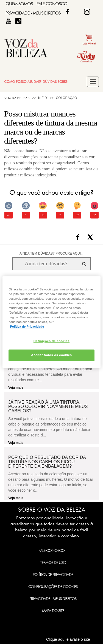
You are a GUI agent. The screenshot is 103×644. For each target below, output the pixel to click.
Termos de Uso (53, 563)
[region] (51, 322)
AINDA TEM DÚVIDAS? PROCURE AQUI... (51, 253)
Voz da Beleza (17, 98)
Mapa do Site (53, 611)
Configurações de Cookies (53, 587)
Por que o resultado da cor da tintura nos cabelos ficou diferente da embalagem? (47, 462)
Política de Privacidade (53, 575)
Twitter (77, 12)
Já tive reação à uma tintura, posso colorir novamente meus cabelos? (48, 407)
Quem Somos (19, 4)
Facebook (67, 12)
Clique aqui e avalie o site (68, 639)
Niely (43, 98)
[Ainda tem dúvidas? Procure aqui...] (46, 264)
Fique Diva (87, 12)
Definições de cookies (51, 341)
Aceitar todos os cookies (51, 355)
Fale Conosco (52, 4)
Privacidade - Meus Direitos (33, 13)
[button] (93, 82)
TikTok (18, 21)
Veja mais (16, 387)
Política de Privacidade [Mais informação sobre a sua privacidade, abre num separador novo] (27, 327)
